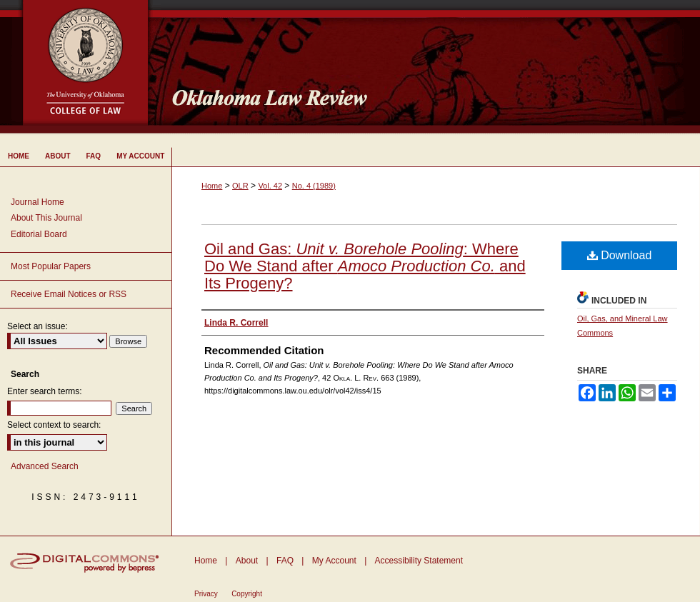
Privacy (206, 594)
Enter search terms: (45, 391)
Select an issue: (37, 326)
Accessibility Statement (419, 561)
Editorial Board (39, 234)
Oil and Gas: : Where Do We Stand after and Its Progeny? (365, 266)
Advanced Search (45, 466)
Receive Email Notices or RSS (69, 294)
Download (620, 255)
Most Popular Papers (51, 266)
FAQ (285, 561)
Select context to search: (54, 425)
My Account (334, 561)
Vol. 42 (270, 186)
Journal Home (37, 202)
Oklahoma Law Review (430, 67)
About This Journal (46, 218)
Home (212, 186)
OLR (240, 186)
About (247, 561)
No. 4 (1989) (314, 186)
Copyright (247, 594)
